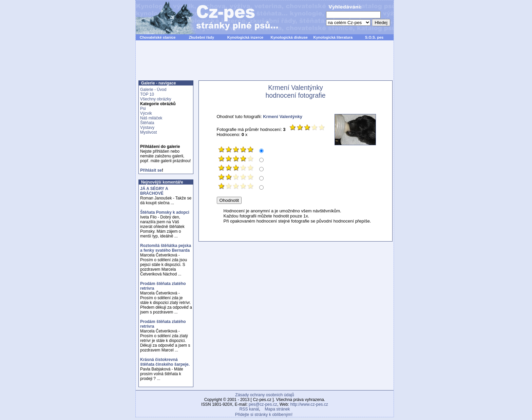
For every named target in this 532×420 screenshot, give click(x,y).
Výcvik (146, 113)
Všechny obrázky (156, 99)
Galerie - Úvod (153, 90)
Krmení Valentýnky (283, 117)
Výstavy (147, 128)
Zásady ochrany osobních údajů (264, 395)
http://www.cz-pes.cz (309, 404)
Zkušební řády (201, 37)
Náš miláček (151, 118)
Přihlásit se (151, 170)
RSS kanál (249, 409)
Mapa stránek (277, 409)
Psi (143, 109)
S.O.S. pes (374, 37)
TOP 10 (147, 94)
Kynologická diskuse (289, 37)
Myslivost (148, 132)
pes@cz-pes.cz (263, 404)
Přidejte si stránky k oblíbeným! (264, 415)
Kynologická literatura (333, 37)
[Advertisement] (265, 64)
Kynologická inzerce (245, 37)
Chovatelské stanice (158, 37)
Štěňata (147, 123)
